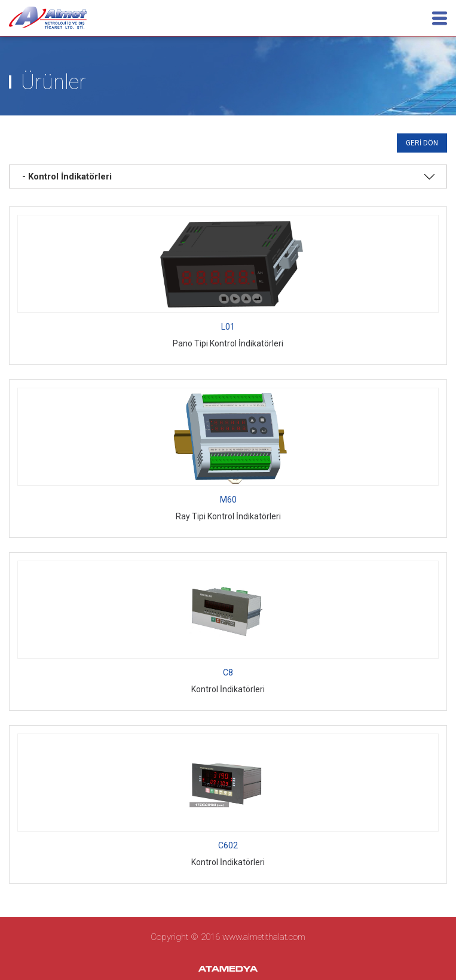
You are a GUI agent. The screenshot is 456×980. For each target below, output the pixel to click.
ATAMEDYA (228, 970)
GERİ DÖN (422, 143)
